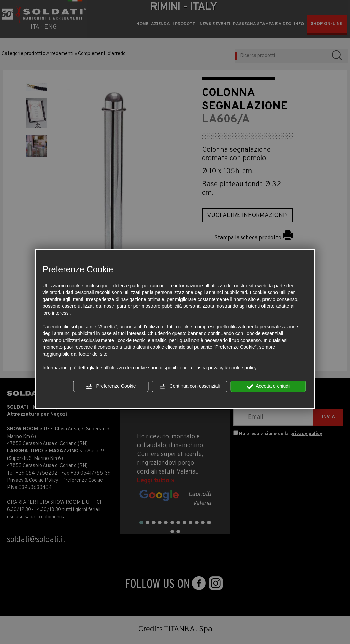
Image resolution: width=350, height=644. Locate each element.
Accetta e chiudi (268, 386)
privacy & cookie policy (232, 368)
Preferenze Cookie (111, 386)
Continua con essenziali (190, 386)
